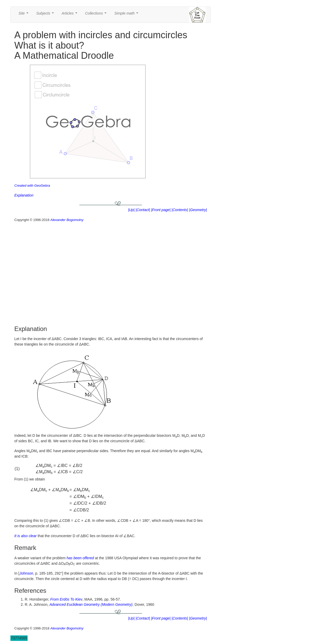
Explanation (24, 195)
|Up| (131, 210)
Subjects (46, 15)
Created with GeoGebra (32, 186)
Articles (71, 15)
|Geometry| (198, 210)
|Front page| (161, 210)
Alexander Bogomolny (67, 220)
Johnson (26, 573)
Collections (97, 15)
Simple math (127, 15)
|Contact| (143, 210)
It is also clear (26, 536)
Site (24, 15)
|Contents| (180, 210)
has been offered (80, 558)
